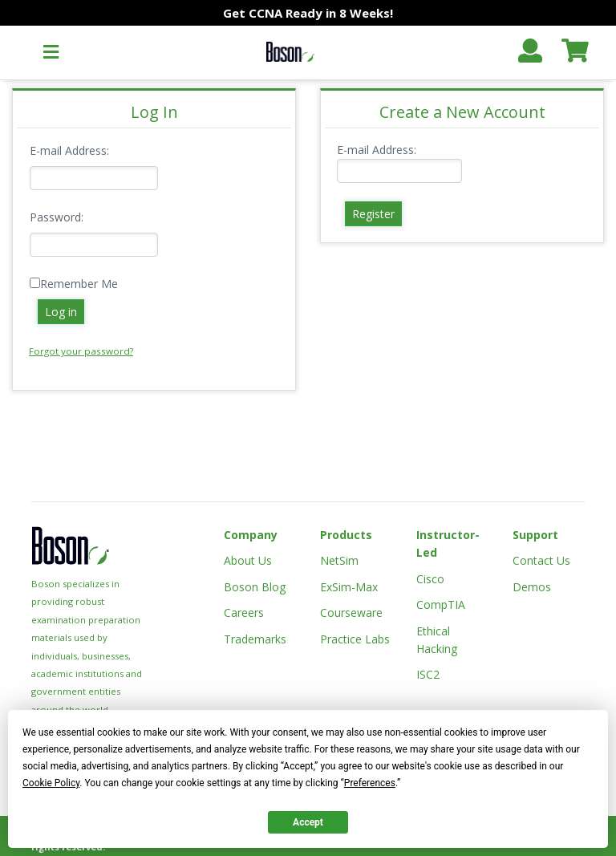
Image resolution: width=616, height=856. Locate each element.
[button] (51, 52)
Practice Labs (355, 639)
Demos (532, 587)
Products (346, 535)
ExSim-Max (349, 587)
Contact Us (541, 560)
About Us (248, 560)
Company (251, 535)
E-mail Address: (69, 150)
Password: (57, 217)
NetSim (339, 560)
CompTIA (441, 604)
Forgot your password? (81, 351)
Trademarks (255, 639)
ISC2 (428, 674)
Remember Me (79, 284)
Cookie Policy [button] (51, 783)
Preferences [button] (370, 783)
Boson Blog (255, 587)
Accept (308, 822)
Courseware (351, 613)
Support (535, 535)
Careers (244, 613)
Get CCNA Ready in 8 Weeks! (308, 13)
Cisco (430, 579)
